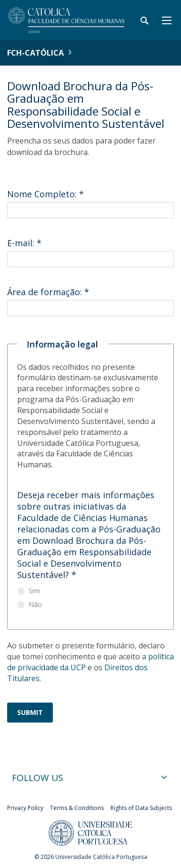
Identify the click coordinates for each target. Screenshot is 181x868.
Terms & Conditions (77, 808)
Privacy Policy (25, 808)
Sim (34, 591)
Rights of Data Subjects (141, 808)
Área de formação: (48, 292)
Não (35, 604)
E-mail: (24, 243)
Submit (30, 712)
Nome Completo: (45, 194)
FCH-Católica (35, 53)
